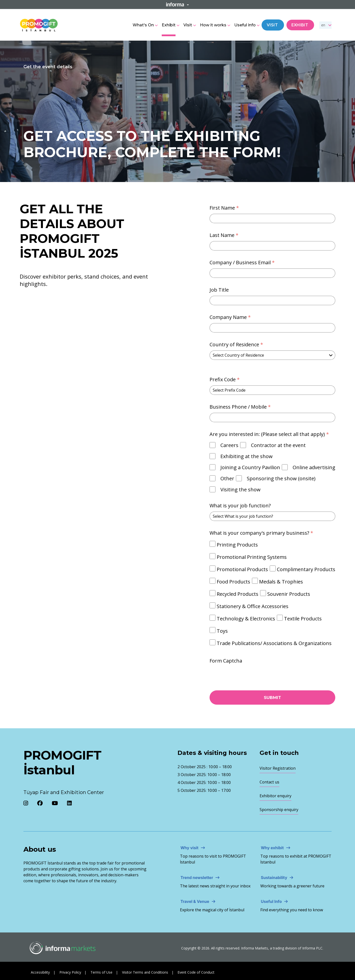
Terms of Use (101, 972)
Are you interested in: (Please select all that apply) (270, 434)
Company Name (231, 317)
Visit (188, 25)
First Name (225, 208)
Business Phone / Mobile (241, 407)
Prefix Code (225, 379)
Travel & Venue (195, 901)
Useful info (245, 25)
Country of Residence (237, 344)
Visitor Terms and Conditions (145, 972)
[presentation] (238, 674)
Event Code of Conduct (196, 972)
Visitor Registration (278, 768)
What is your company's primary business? (262, 533)
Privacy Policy (70, 972)
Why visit (189, 848)
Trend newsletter (197, 878)
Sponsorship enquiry (279, 810)
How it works (213, 25)
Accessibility (40, 972)
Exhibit (169, 25)
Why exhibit (272, 848)
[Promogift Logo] (39, 24)
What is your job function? (240, 506)
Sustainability (274, 878)
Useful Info (271, 901)
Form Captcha (226, 661)
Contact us (269, 782)
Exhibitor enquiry (275, 796)
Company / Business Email (243, 262)
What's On (143, 25)
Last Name (225, 235)
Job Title (219, 290)
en (323, 25)
